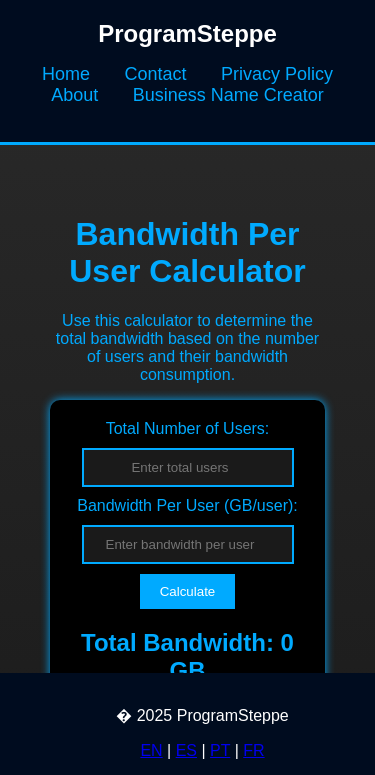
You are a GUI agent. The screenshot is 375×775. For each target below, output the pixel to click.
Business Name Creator (228, 95)
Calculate (188, 591)
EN (151, 750)
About (74, 95)
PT (220, 750)
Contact (155, 74)
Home (66, 74)
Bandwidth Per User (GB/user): (187, 505)
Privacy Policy (277, 74)
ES (186, 750)
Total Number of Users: (188, 428)
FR (253, 750)
